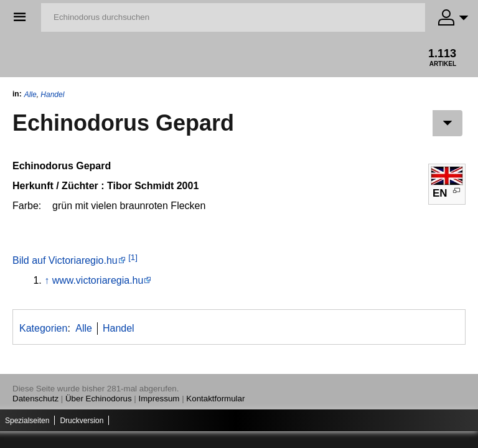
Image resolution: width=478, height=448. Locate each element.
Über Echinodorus (99, 399)
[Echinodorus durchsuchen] (233, 17)
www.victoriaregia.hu (98, 280)
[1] (133, 257)
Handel (52, 95)
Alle (30, 95)
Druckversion (82, 421)
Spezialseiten (27, 421)
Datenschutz (35, 399)
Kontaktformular (215, 399)
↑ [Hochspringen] (47, 280)
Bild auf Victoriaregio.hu (65, 260)
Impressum (159, 399)
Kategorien (43, 328)
